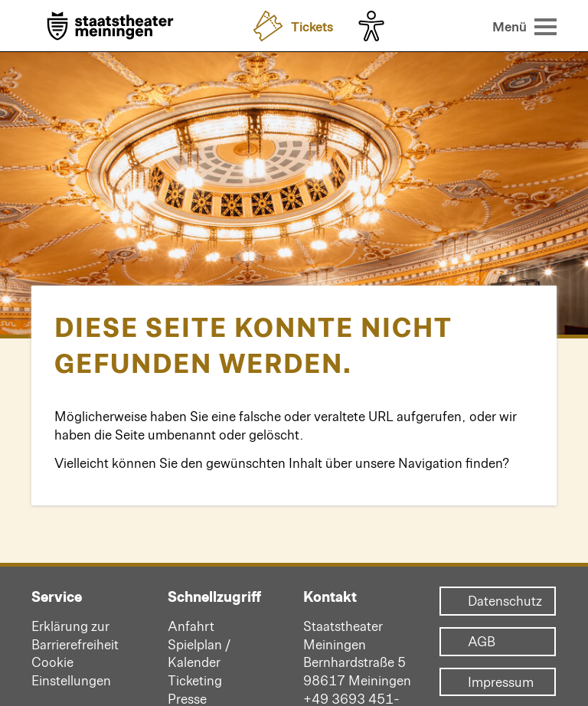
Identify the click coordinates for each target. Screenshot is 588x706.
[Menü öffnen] (525, 26)
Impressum (498, 682)
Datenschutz (498, 601)
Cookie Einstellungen (71, 671)
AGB (482, 642)
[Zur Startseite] (110, 27)
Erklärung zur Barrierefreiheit (75, 635)
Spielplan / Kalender (199, 653)
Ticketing (195, 680)
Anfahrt (191, 626)
